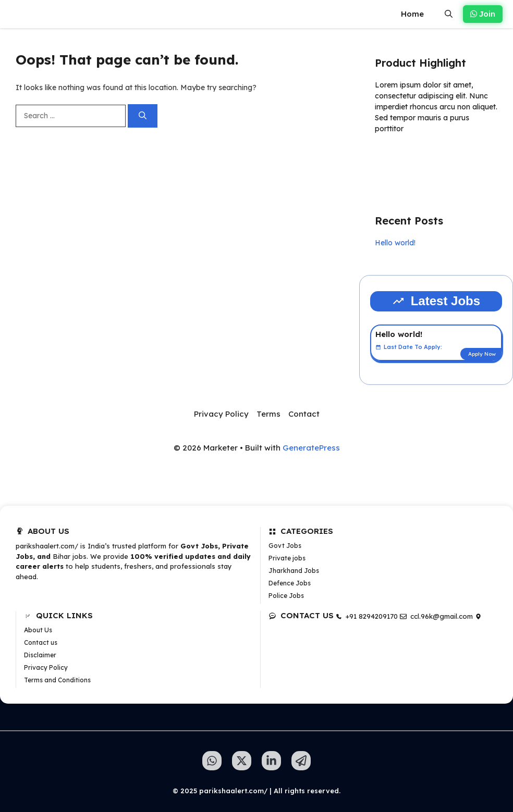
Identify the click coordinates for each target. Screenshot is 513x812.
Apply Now (482, 354)
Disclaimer (40, 655)
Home (412, 14)
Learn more (408, 159)
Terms (268, 414)
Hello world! (395, 243)
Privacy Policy (221, 414)
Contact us (41, 642)
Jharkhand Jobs (294, 571)
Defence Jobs (290, 583)
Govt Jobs (285, 546)
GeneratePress (311, 448)
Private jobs (287, 558)
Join (483, 14)
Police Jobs (286, 596)
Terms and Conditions (57, 680)
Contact (304, 414)
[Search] (143, 116)
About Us (38, 630)
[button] (449, 14)
